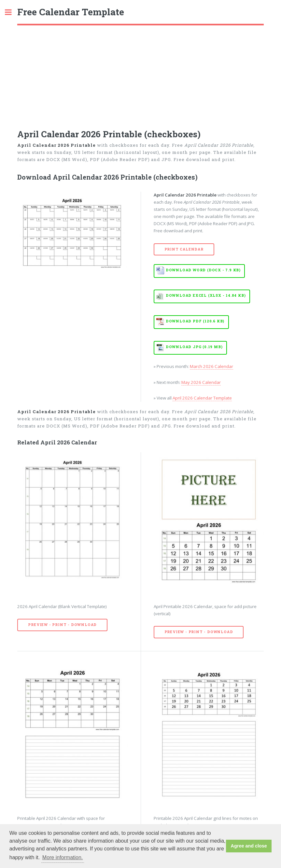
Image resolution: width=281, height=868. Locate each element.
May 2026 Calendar (201, 382)
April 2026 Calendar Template (202, 398)
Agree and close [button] (249, 846)
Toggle (12, 12)
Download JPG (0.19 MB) (194, 347)
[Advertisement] (140, 74)
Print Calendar (184, 249)
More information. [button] (63, 857)
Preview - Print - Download (62, 625)
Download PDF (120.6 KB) (195, 321)
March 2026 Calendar (211, 366)
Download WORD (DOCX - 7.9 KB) (203, 270)
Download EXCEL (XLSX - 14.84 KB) (206, 295)
